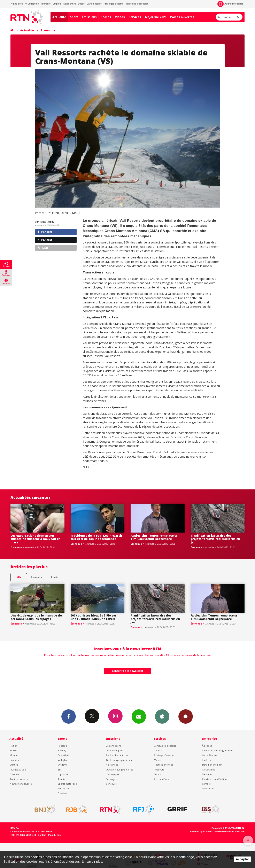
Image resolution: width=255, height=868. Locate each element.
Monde (14, 755)
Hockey (62, 750)
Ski (59, 770)
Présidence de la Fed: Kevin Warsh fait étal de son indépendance (96, 537)
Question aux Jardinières (119, 770)
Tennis (61, 779)
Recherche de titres (117, 755)
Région (14, 746)
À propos (207, 746)
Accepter (242, 859)
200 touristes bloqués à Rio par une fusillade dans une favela (94, 617)
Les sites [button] (17, 4)
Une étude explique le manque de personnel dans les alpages (36, 617)
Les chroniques (114, 750)
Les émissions (114, 746)
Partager (45, 232)
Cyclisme (63, 765)
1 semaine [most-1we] (37, 577)
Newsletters (139, 716)
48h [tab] (19, 577)
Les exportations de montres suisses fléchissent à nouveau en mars (36, 539)
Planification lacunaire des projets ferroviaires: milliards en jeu (215, 539)
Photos (106, 17)
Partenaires (208, 770)
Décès (81, 4)
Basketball (63, 755)
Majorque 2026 (156, 17)
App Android (186, 716)
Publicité (207, 760)
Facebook (69, 716)
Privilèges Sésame (114, 4)
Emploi (158, 774)
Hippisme (63, 774)
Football (62, 746)
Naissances (70, 4)
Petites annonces (163, 765)
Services (135, 17)
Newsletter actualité (21, 784)
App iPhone (162, 716)
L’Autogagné (113, 774)
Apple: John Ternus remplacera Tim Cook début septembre (154, 537)
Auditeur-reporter (230, 4)
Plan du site (54, 835)
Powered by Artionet (201, 831)
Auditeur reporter (20, 779)
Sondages (111, 779)
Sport (74, 17)
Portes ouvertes (182, 17)
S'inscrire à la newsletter (127, 671)
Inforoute (46, 4)
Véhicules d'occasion (137, 4)
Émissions (89, 17)
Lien (43, 248)
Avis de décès (161, 779)
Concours (111, 784)
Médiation (208, 774)
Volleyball (63, 760)
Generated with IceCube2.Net (229, 831)
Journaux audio (18, 770)
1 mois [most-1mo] (55, 577)
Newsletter (208, 788)
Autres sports (65, 788)
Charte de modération (214, 779)
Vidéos (120, 17)
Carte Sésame (94, 4)
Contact (206, 784)
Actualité (59, 17)
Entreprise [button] (32, 4)
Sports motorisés (67, 784)
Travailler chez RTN (212, 765)
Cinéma (158, 750)
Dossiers (14, 774)
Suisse (13, 750)
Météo (158, 760)
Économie (48, 30)
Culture (14, 765)
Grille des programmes (119, 760)
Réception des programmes (217, 750)
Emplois (57, 4)
